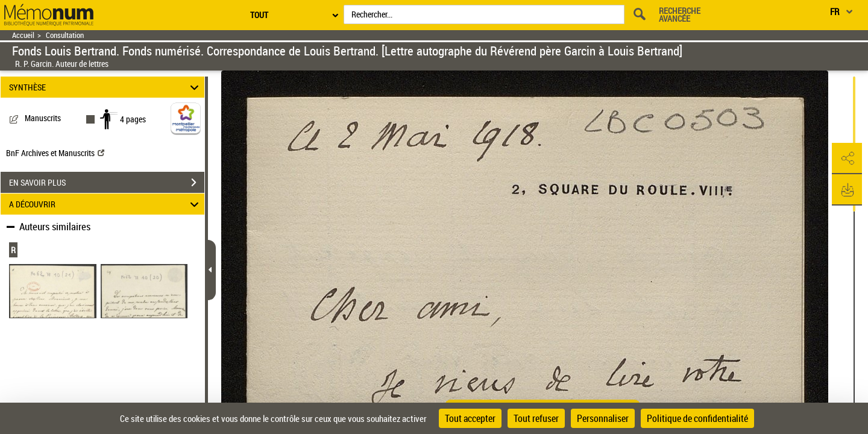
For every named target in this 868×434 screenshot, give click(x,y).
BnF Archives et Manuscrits (55, 153)
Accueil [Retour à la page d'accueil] (23, 35)
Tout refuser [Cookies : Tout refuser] (536, 418)
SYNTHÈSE (106, 87)
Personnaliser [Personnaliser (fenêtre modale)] (603, 418)
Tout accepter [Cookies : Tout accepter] (470, 418)
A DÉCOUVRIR (106, 204)
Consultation (65, 35)
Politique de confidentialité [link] (697, 418)
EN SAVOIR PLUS (107, 183)
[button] (847, 159)
